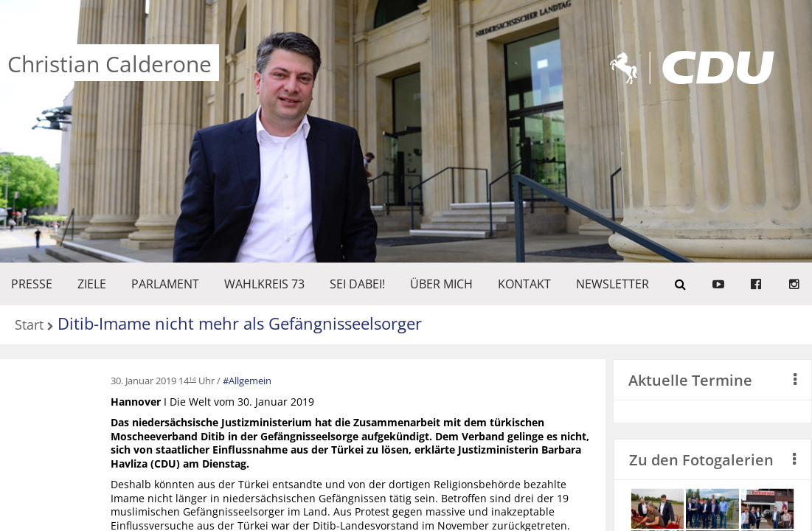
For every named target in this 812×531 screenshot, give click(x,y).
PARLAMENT (165, 284)
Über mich (441, 284)
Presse (32, 284)
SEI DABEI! (357, 284)
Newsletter (613, 284)
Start (29, 326)
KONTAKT (524, 284)
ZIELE (92, 284)
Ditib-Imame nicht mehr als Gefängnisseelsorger (240, 323)
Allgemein (250, 381)
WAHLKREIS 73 (264, 284)
